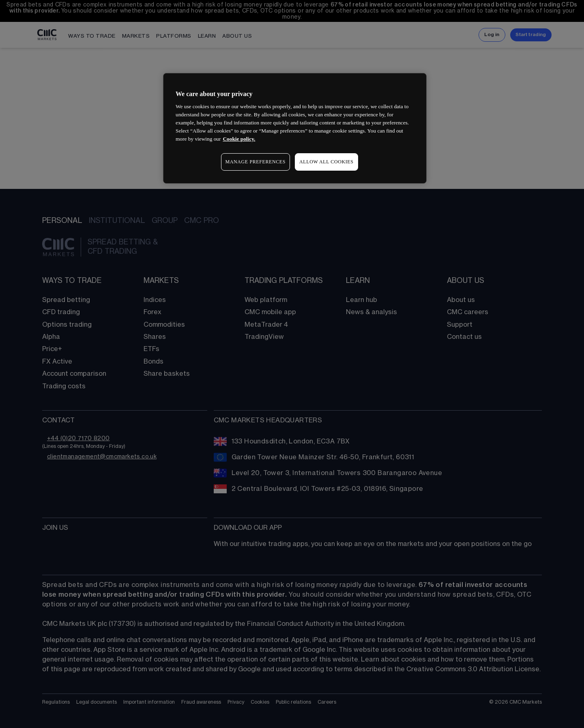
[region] (295, 128)
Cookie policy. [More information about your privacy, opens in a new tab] (239, 139)
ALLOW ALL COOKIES (326, 162)
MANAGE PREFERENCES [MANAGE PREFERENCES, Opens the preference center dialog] (255, 162)
